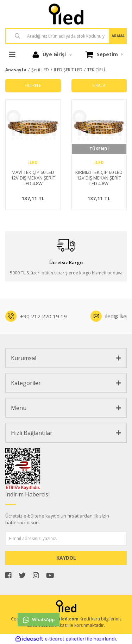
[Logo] (66, 14)
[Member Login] (52, 54)
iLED (33, 162)
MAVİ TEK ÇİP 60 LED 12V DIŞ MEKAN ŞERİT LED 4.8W (33, 178)
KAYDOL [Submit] (66, 558)
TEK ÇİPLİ (96, 70)
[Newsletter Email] (66, 539)
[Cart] (104, 54)
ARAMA (118, 36)
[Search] (66, 36)
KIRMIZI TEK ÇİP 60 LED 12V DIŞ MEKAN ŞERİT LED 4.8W (99, 178)
